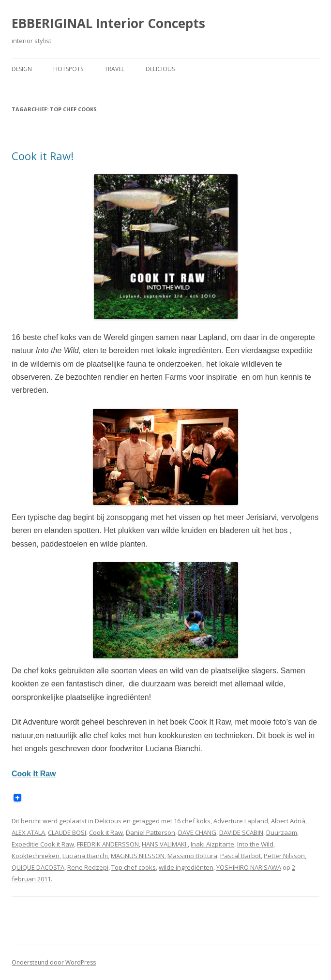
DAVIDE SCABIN (241, 832)
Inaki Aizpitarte (212, 844)
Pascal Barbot (241, 856)
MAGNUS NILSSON (138, 856)
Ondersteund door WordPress (54, 962)
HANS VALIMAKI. (165, 844)
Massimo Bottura (192, 856)
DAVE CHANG (197, 832)
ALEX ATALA (28, 832)
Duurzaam (282, 832)
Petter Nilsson (284, 856)
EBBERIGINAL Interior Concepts (108, 23)
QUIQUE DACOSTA (38, 867)
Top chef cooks (134, 867)
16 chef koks (192, 821)
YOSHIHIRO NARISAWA (249, 867)
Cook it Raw (106, 832)
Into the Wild (255, 844)
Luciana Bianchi (85, 856)
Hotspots (68, 69)
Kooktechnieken (36, 856)
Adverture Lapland (241, 821)
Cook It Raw (34, 774)
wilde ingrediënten (186, 867)
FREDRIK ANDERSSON (108, 844)
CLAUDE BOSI (67, 832)
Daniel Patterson (150, 832)
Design (22, 69)
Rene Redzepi (88, 867)
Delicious (160, 69)
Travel (114, 69)
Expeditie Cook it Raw (43, 844)
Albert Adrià (288, 821)
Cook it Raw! (43, 156)
